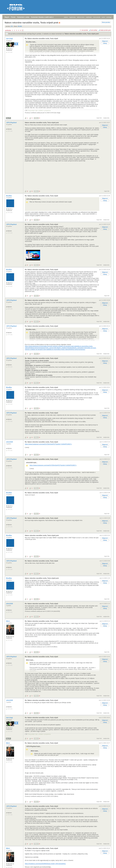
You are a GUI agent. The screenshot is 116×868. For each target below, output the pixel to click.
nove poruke (97, 17)
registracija (72, 17)
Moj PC (8, 118)
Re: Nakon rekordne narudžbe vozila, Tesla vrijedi (41, 39)
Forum (13, 17)
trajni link (99, 118)
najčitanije (89, 17)
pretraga (109, 17)
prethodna (8, 30)
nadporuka (106, 118)
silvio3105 (10, 442)
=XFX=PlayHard (12, 123)
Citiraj (105, 43)
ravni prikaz (94, 30)
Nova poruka (106, 22)
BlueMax (9, 196)
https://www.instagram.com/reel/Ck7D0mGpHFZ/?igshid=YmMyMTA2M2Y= (48, 444)
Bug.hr (7, 17)
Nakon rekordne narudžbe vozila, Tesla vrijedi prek (82, 34)
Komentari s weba (23, 17)
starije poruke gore (106, 30)
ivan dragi (10, 39)
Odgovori (105, 41)
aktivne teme (81, 17)
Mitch (8, 621)
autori (103, 17)
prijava (66, 17)
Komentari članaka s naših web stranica (44, 17)
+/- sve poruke (84, 30)
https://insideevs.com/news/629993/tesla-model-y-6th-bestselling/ (45, 864)
